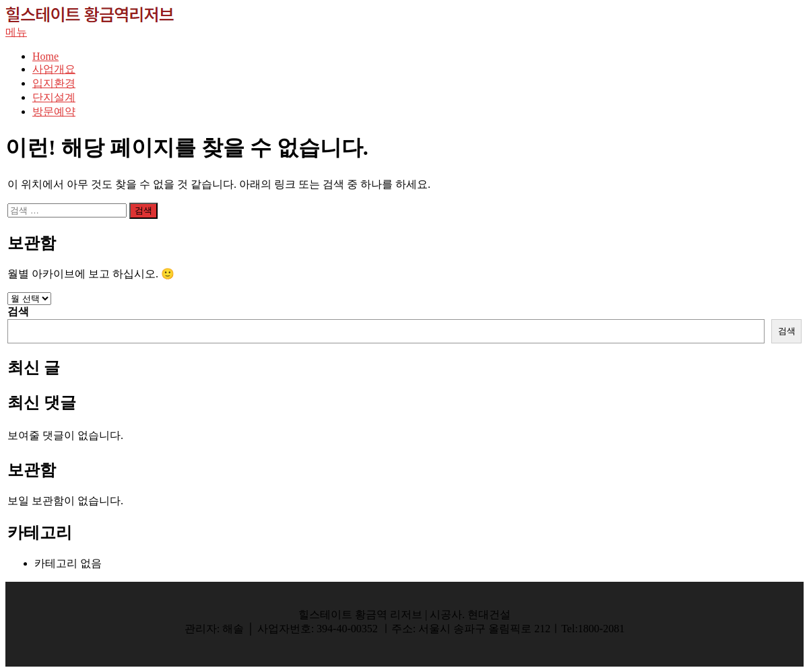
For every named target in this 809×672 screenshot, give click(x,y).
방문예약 (54, 111)
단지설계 (54, 97)
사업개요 (54, 69)
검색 (18, 311)
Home (45, 56)
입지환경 (54, 83)
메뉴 (16, 32)
